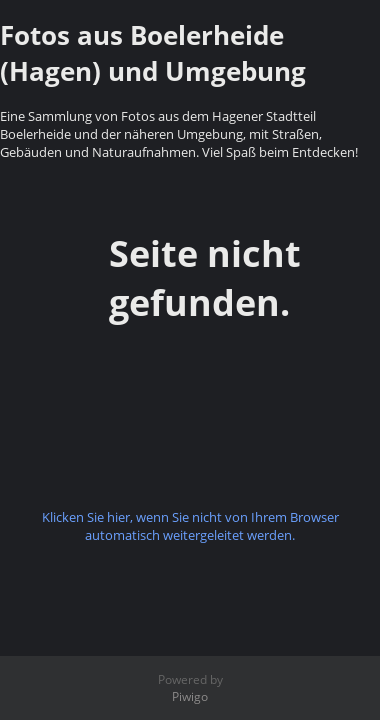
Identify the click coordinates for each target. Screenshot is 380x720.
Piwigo (190, 696)
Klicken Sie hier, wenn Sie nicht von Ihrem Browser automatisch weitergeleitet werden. (190, 526)
